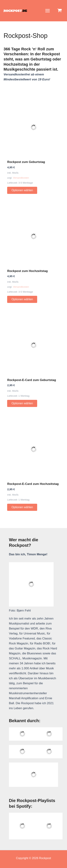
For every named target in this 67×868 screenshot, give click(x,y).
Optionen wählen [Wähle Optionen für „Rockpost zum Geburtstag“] (22, 190)
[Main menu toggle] (48, 11)
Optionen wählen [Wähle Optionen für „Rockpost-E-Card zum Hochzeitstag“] (22, 507)
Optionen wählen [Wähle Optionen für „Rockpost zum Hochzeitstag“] (22, 299)
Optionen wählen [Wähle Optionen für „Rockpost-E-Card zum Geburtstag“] (22, 403)
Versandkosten (21, 178)
